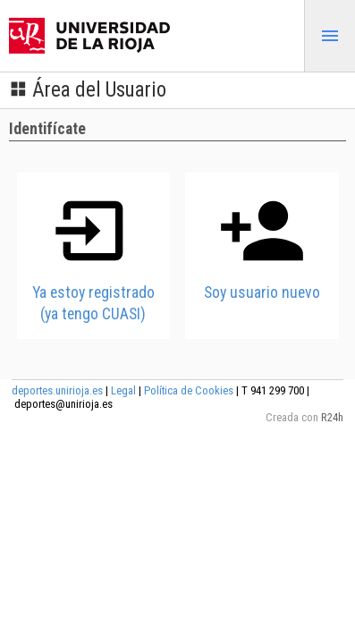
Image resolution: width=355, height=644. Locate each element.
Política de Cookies (189, 390)
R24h (332, 417)
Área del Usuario (88, 90)
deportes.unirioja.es (57, 390)
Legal (123, 390)
